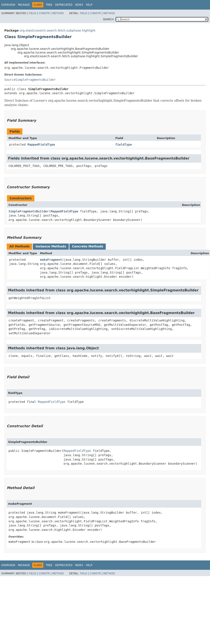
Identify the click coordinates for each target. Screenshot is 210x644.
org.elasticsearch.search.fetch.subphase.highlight (57, 30)
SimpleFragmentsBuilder (29, 211)
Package (24, 5)
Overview (8, 5)
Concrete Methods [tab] (88, 246)
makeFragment (51, 260)
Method (58, 13)
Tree (49, 5)
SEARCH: (109, 19)
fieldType (124, 145)
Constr (44, 13)
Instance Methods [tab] (51, 246)
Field (32, 13)
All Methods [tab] (19, 246)
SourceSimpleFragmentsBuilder (30, 80)
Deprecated (64, 5)
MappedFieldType (41, 145)
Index (79, 5)
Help (89, 5)
